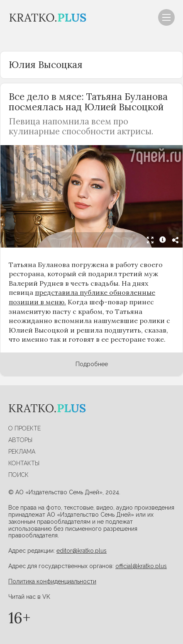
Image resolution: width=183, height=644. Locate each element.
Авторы (20, 440)
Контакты (24, 463)
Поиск (18, 475)
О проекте (24, 428)
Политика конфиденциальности (52, 581)
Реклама (22, 452)
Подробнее (92, 364)
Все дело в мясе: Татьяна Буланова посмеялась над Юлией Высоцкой (88, 102)
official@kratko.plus (141, 566)
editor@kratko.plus (82, 551)
